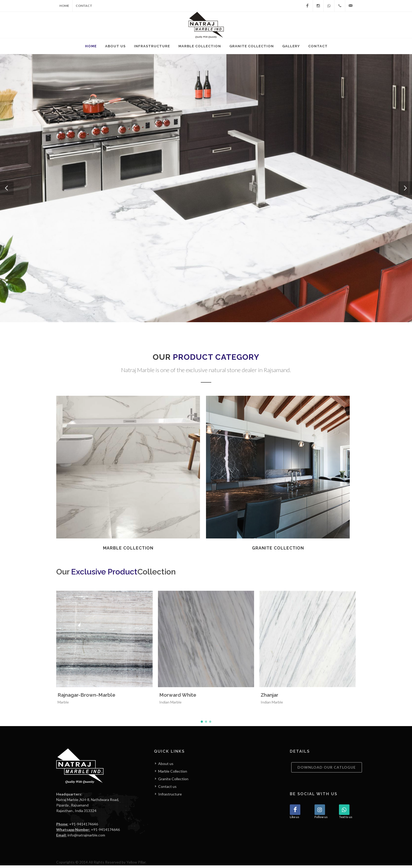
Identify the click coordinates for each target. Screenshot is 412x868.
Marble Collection (173, 774)
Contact (84, 6)
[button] (7, 188)
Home (64, 6)
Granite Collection (173, 781)
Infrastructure (170, 797)
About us (166, 766)
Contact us (167, 789)
